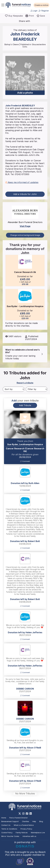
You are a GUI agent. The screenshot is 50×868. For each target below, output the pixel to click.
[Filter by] (37, 389)
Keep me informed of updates (22, 182)
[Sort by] (14, 389)
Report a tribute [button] (25, 383)
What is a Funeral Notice (24, 825)
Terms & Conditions (9, 829)
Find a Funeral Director (19, 818)
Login (34, 11)
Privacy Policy (26, 829)
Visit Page (25, 226)
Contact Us (6, 825)
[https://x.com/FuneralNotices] (20, 814)
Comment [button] (25, 461)
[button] (41, 5)
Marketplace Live (38, 833)
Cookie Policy (7, 833)
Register (44, 11)
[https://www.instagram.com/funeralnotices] (23, 814)
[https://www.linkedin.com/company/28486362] (31, 814)
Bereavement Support (10, 821)
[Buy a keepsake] (14, 16)
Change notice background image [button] (25, 235)
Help (34, 821)
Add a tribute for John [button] (25, 194)
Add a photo (25, 93)
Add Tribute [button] (25, 405)
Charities (26, 821)
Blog (41, 821)
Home (4, 818)
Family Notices (22, 833)
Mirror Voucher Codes (10, 836)
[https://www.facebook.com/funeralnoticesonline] (27, 814)
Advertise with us (29, 836)
